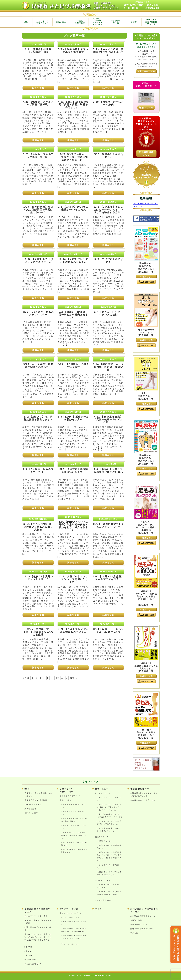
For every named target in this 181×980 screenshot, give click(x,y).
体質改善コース (105, 841)
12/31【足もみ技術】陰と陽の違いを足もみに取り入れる (38, 527)
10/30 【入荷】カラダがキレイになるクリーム (38, 261)
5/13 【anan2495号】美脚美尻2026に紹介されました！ (108, 52)
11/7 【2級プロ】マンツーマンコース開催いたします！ (73, 579)
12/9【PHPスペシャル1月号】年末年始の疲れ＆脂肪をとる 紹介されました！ (73, 526)
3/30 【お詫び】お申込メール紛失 (108, 103)
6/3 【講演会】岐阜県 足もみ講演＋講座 (40, 51)
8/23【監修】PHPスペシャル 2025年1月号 (108, 630)
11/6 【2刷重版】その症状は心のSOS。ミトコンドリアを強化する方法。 (108, 210)
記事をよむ (38, 88)
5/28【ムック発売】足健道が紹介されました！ (38, 366)
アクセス (134, 933)
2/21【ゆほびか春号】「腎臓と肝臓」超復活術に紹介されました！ (73, 157)
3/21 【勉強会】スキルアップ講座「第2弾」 (38, 156)
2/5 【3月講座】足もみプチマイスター (38, 471)
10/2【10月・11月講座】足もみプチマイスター (108, 578)
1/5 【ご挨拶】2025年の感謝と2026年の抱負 (73, 208)
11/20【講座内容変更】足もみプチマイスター (108, 525)
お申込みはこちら (146, 71)
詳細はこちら (146, 108)
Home (28, 789)
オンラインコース (103, 881)
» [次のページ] (67, 678)
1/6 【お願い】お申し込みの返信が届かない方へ (108, 471)
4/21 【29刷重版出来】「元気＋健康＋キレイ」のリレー (108, 420)
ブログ (98, 909)
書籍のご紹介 (66, 800)
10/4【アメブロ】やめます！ (108, 261)
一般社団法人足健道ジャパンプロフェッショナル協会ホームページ (146, 124)
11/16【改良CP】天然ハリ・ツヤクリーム (38, 578)
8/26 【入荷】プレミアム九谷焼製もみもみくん (73, 630)
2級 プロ (28, 947)
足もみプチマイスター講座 (36, 916)
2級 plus (29, 951)
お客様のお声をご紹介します (143, 800)
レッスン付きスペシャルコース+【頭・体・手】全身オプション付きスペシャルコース (110, 807)
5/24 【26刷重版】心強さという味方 (73, 366)
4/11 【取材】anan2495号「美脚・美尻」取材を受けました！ (73, 105)
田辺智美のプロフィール (70, 796)
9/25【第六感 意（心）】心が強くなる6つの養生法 (38, 632)
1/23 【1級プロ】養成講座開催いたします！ (73, 471)
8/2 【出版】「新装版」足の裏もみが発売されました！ (73, 315)
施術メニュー (102, 789)
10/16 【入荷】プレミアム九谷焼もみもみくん (73, 261)
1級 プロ (28, 955)
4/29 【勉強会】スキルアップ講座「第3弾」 (38, 103)
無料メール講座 (31, 813)
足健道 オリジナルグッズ (71, 913)
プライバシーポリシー (69, 944)
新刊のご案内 (30, 809)
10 (58, 678)
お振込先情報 (136, 920)
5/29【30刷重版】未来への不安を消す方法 (73, 51)
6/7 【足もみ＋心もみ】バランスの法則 (108, 313)
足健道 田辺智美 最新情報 (36, 800)
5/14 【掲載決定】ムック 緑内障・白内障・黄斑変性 (110, 367)
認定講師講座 (30, 960)
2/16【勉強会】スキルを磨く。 (108, 156)
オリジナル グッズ (69, 909)
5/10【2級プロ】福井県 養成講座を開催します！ (39, 418)
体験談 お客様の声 (140, 789)
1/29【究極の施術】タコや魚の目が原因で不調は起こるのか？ (38, 210)
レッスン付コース (103, 793)
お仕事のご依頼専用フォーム (143, 916)
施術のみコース (102, 837)
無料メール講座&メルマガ (142, 929)
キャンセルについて (139, 924)
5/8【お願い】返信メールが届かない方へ (73, 418)
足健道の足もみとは (33, 804)
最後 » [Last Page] (74, 678)
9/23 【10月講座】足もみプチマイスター (38, 313)
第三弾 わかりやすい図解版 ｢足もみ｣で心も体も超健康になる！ (74, 835)
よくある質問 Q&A (103, 900)
